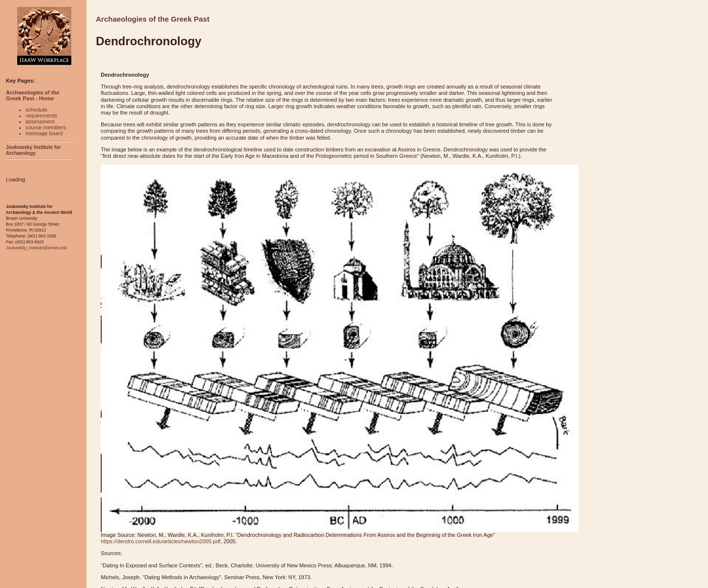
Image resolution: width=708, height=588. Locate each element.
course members (46, 127)
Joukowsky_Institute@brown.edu (36, 248)
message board (44, 133)
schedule (36, 110)
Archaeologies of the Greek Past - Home (33, 95)
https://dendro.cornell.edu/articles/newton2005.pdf (161, 541)
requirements (41, 116)
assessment (40, 121)
